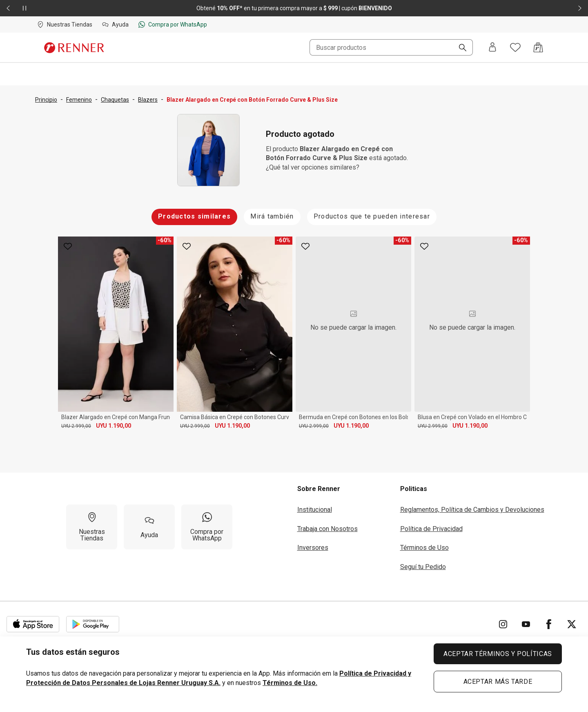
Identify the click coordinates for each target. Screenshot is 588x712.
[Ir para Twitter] (572, 624)
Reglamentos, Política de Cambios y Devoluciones (472, 510)
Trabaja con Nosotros (327, 529)
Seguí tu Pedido (423, 567)
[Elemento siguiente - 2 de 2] (580, 8)
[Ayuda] (149, 527)
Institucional (315, 510)
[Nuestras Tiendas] (92, 527)
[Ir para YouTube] (526, 624)
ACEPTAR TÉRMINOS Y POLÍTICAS (498, 654)
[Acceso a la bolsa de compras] (538, 47)
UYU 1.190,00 (114, 426)
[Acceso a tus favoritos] (515, 47)
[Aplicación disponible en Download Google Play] (93, 624)
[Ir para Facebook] (549, 624)
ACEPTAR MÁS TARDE (498, 682)
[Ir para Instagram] (503, 624)
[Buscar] (459, 48)
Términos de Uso (424, 548)
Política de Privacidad (431, 529)
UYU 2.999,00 (76, 426)
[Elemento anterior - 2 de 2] (8, 8)
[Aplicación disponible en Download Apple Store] (33, 624)
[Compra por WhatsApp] (207, 527)
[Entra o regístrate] (492, 48)
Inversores (313, 548)
